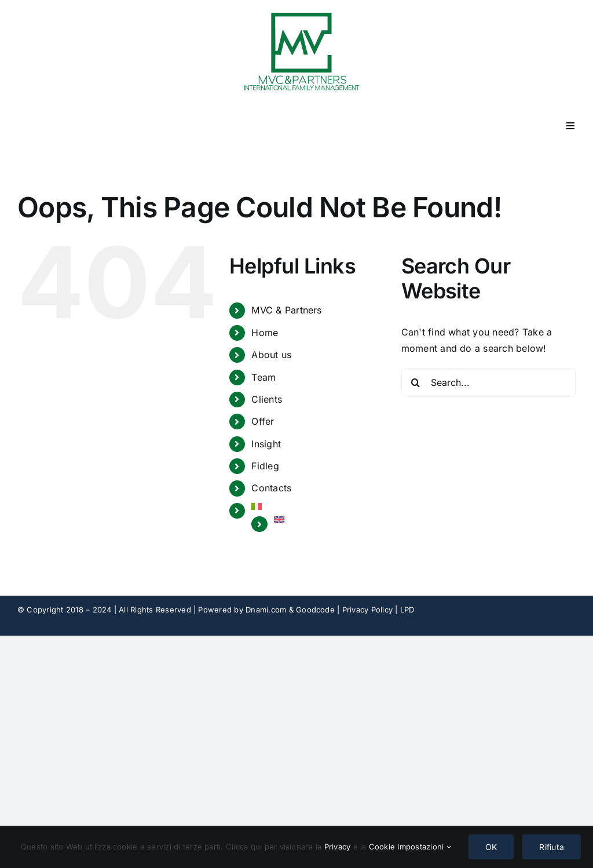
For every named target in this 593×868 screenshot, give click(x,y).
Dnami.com (266, 610)
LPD (407, 610)
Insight (266, 444)
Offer (263, 421)
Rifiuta (552, 847)
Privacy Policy (367, 610)
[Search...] (488, 382)
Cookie (383, 847)
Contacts (271, 488)
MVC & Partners (286, 310)
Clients (267, 399)
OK (491, 847)
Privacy (339, 847)
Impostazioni (424, 847)
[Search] (416, 382)
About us (271, 355)
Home (265, 333)
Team (263, 377)
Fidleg (265, 466)
